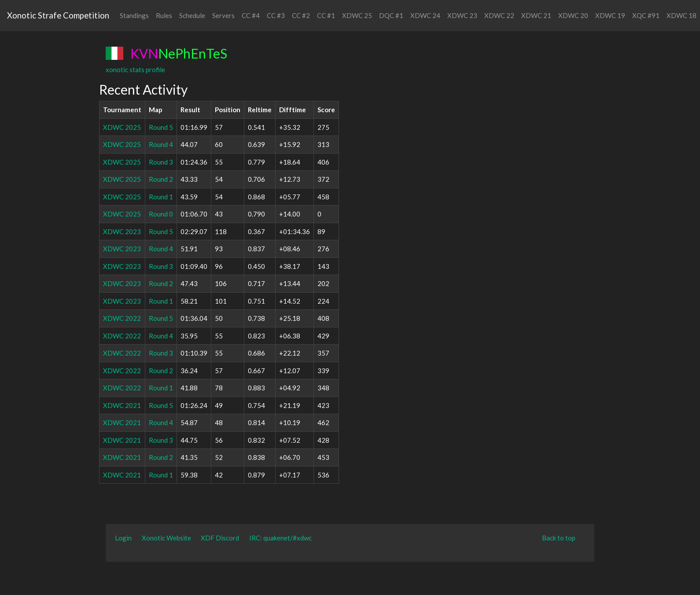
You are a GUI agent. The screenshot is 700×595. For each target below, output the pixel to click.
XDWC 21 (536, 15)
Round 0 (161, 214)
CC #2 (301, 15)
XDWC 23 (462, 15)
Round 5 (161, 127)
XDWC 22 (499, 15)
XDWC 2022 (122, 318)
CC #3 (276, 15)
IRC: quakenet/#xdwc (280, 538)
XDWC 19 (610, 15)
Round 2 (161, 179)
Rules (164, 15)
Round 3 (161, 162)
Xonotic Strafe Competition (58, 15)
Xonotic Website (166, 538)
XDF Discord (220, 538)
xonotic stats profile (135, 70)
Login (123, 538)
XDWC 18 (682, 15)
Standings (134, 15)
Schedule (192, 15)
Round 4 (161, 144)
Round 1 (161, 197)
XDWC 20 (573, 15)
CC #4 (251, 15)
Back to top (559, 538)
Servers (223, 15)
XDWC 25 (357, 15)
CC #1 (326, 15)
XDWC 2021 (122, 405)
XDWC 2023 (122, 231)
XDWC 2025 (122, 127)
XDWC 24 (425, 15)
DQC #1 (391, 15)
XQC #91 (646, 15)
